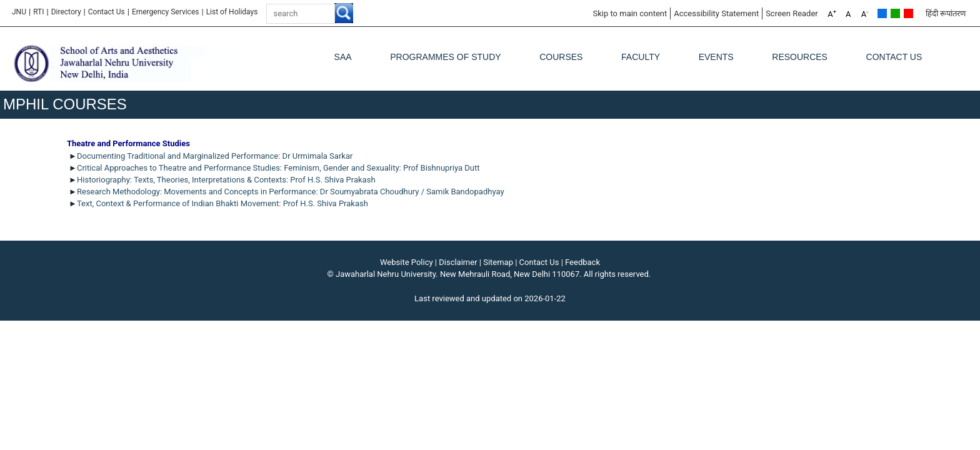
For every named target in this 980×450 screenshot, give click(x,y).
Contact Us (107, 12)
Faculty (641, 57)
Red (908, 13)
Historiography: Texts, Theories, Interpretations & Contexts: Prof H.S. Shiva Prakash (226, 180)
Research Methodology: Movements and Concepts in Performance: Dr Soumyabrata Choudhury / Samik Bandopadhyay (291, 192)
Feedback (582, 262)
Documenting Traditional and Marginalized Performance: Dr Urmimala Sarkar (215, 156)
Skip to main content (630, 13)
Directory (66, 12)
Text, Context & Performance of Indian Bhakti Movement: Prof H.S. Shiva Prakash (222, 203)
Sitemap (498, 262)
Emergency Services (166, 12)
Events (716, 57)
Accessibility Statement (716, 13)
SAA (343, 57)
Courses (561, 57)
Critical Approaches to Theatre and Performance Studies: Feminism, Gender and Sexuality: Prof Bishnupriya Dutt (278, 168)
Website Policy (407, 262)
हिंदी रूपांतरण (946, 13)
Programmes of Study (445, 57)
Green (895, 13)
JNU (19, 12)
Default (882, 13)
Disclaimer (458, 262)
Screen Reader (792, 13)
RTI (38, 12)
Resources (800, 57)
